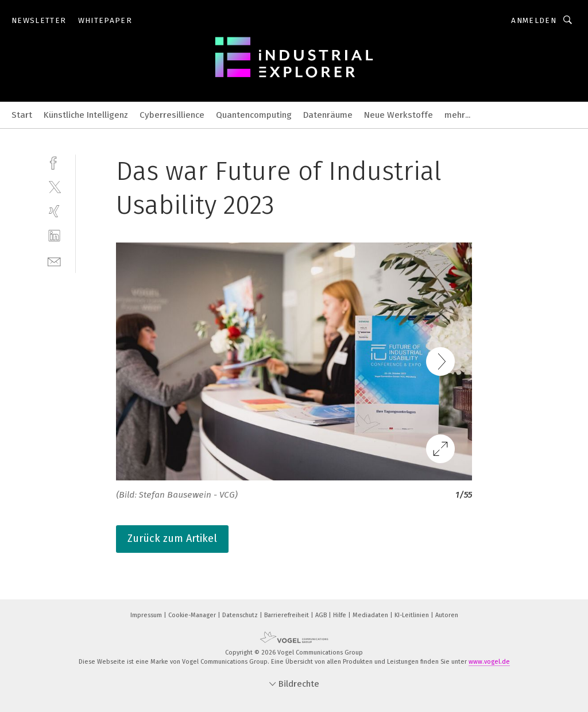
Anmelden (534, 20)
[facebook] (54, 162)
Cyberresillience (172, 115)
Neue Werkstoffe (399, 115)
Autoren (447, 615)
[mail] (54, 261)
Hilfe (341, 615)
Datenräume (328, 115)
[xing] (54, 211)
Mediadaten (371, 615)
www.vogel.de (489, 662)
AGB (322, 615)
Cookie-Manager (193, 615)
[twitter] (54, 186)
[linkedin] (54, 236)
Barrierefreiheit (287, 615)
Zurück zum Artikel (172, 538)
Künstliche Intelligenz (86, 115)
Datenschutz (241, 615)
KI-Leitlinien (413, 615)
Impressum (147, 615)
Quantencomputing (254, 115)
